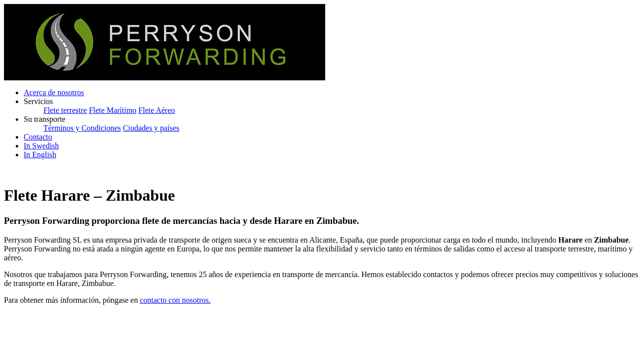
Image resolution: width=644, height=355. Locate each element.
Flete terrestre (65, 110)
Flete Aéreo (157, 110)
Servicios (38, 101)
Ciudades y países (151, 128)
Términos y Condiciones (82, 128)
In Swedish (41, 146)
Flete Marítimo (112, 110)
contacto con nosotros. (175, 300)
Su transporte (45, 119)
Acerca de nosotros (54, 92)
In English (40, 155)
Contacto (38, 137)
